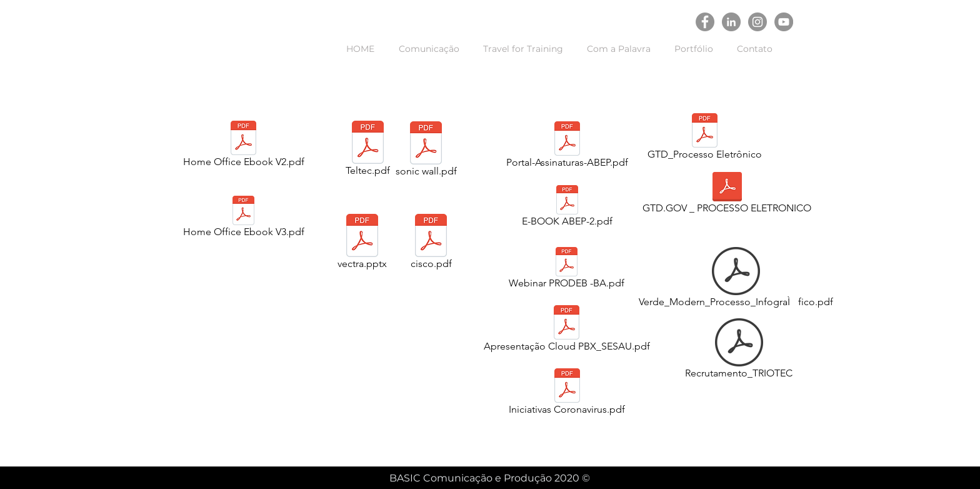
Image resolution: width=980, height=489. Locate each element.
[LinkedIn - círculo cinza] (731, 22)
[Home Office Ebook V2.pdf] (243, 146)
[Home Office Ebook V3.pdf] (243, 219)
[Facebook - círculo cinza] (705, 22)
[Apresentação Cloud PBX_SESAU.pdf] (567, 331)
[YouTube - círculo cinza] (784, 22)
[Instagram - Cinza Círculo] (757, 22)
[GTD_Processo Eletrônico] (704, 139)
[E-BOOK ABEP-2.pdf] (567, 208)
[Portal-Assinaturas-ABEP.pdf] (567, 147)
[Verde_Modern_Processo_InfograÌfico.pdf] (736, 280)
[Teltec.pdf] (368, 151)
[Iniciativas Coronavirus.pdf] (567, 394)
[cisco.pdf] (431, 244)
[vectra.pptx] (362, 244)
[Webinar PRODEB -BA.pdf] (567, 270)
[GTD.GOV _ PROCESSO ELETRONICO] (727, 195)
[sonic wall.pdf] (426, 151)
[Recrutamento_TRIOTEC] (739, 351)
